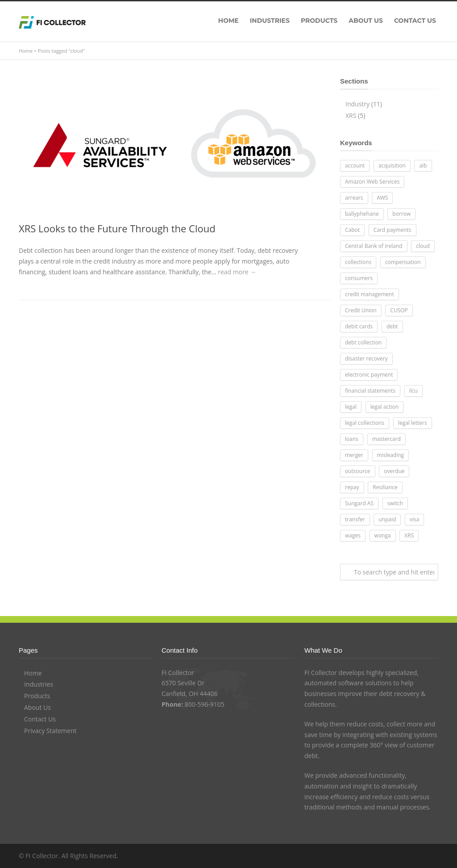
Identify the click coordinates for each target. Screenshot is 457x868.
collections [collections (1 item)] (358, 262)
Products (37, 696)
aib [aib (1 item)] (423, 166)
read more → (237, 272)
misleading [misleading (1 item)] (391, 455)
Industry (357, 104)
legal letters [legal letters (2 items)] (413, 423)
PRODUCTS (319, 21)
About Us (37, 707)
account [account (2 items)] (355, 166)
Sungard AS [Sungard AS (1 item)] (359, 503)
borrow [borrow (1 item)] (401, 214)
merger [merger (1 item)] (354, 455)
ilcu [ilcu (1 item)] (413, 391)
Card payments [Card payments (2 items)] (393, 230)
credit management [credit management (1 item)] (370, 294)
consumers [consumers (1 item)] (359, 278)
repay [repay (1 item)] (352, 487)
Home (26, 51)
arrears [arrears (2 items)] (354, 198)
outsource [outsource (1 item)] (358, 471)
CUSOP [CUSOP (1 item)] (399, 310)
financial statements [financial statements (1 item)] (370, 391)
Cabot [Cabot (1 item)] (352, 230)
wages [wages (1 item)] (353, 535)
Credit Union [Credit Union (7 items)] (361, 310)
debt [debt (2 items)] (392, 326)
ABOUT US (366, 21)
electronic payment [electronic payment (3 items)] (369, 375)
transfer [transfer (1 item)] (355, 519)
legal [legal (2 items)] (351, 407)
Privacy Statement (50, 731)
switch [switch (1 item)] (395, 503)
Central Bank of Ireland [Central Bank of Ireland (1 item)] (374, 246)
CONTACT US (415, 21)
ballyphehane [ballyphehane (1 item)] (362, 214)
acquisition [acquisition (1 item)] (392, 166)
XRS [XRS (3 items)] (409, 535)
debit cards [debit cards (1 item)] (359, 326)
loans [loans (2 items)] (352, 439)
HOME (228, 21)
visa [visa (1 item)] (414, 519)
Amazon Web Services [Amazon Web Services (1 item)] (372, 182)
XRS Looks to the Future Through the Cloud (117, 228)
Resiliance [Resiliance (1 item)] (385, 487)
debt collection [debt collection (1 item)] (363, 342)
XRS (351, 115)
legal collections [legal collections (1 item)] (365, 423)
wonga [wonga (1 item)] (383, 535)
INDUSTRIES (270, 21)
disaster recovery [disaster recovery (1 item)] (366, 359)
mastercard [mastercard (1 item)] (386, 439)
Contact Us (40, 719)
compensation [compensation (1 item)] (403, 262)
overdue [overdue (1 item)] (394, 471)
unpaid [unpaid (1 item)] (387, 519)
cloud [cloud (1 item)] (423, 246)
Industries (39, 684)
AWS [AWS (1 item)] (382, 198)
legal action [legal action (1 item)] (384, 407)
